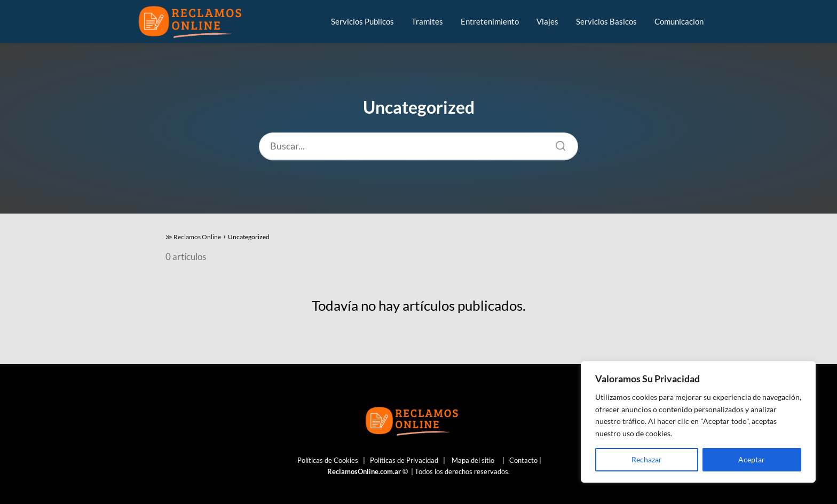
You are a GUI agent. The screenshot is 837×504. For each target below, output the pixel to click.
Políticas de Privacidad (404, 460)
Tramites (427, 21)
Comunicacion (679, 21)
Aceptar (752, 459)
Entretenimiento (490, 21)
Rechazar (647, 459)
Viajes (547, 21)
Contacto (523, 460)
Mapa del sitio (473, 460)
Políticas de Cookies (328, 460)
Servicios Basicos (606, 21)
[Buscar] (557, 143)
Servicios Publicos (362, 21)
